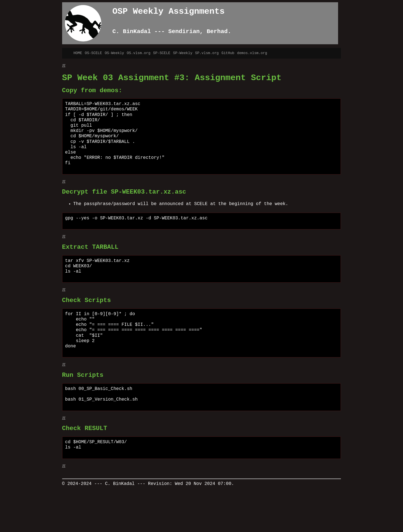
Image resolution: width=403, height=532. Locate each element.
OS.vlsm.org (139, 53)
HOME (78, 53)
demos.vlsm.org (252, 53)
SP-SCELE (162, 53)
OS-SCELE (93, 53)
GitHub (228, 53)
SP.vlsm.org (207, 53)
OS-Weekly (114, 53)
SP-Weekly (183, 53)
